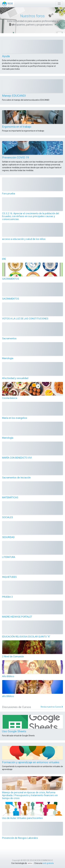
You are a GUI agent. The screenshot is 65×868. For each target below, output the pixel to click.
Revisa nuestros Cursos (52, 707)
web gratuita (48, 863)
